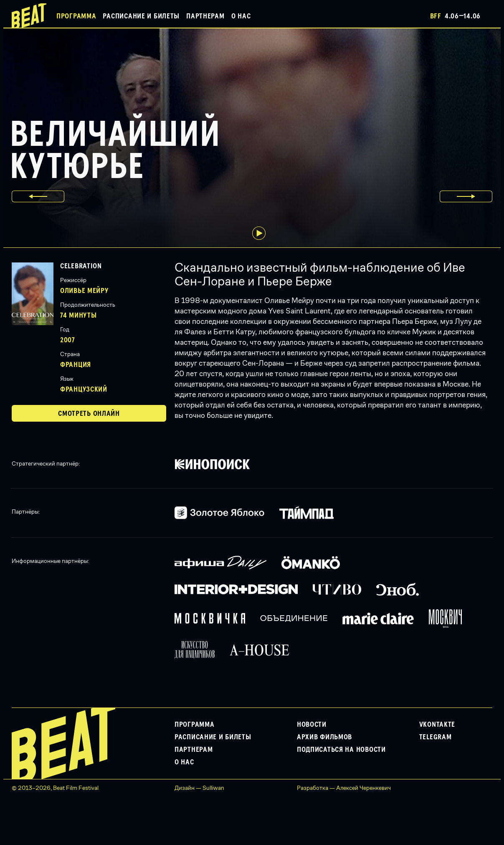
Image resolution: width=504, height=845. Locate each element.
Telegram (436, 737)
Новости (312, 725)
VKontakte (437, 725)
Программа (76, 16)
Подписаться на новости (341, 750)
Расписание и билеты (141, 16)
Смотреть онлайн (89, 414)
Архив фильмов (324, 737)
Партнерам (205, 16)
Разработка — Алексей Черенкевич (344, 788)
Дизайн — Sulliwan (199, 788)
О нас (241, 16)
